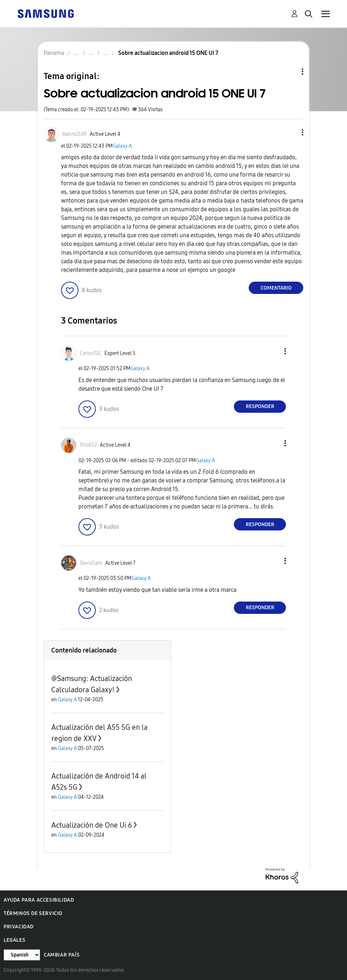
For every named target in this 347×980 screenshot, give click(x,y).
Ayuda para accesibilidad (39, 900)
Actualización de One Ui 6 (92, 825)
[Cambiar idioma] (22, 955)
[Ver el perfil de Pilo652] (88, 445)
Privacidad (19, 927)
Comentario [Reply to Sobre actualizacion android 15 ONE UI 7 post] (276, 288)
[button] (291, 132)
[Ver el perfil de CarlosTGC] (91, 353)
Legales (14, 940)
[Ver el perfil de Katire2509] (75, 134)
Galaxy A (122, 146)
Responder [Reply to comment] (260, 406)
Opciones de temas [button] (290, 72)
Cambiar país (62, 955)
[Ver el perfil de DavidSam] (91, 563)
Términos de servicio (33, 913)
